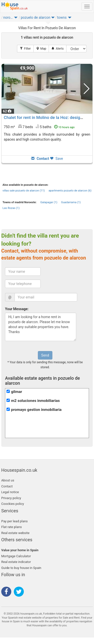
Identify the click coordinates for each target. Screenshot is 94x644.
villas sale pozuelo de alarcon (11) (24, 191)
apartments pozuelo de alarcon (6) (70, 191)
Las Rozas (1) (11, 208)
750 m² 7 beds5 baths (39, 127)
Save (56, 159)
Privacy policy (11, 498)
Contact (7, 486)
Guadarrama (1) (71, 202)
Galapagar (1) (49, 202)
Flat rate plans (12, 527)
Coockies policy (13, 504)
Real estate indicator (16, 562)
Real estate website (15, 533)
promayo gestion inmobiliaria (36, 410)
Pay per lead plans (14, 521)
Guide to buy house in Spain (21, 568)
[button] (16, 19)
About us (8, 480)
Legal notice (10, 492)
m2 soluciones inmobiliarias (35, 401)
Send (45, 355)
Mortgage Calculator (16, 556)
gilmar (17, 392)
